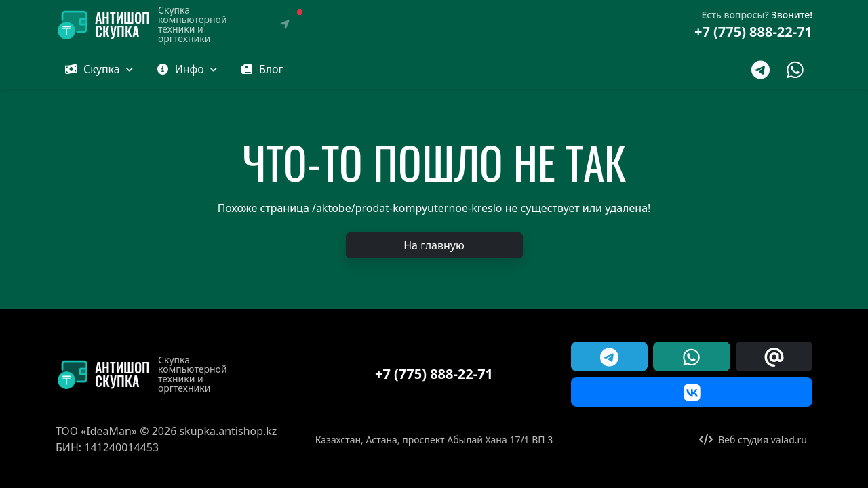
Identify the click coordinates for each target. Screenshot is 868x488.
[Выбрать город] (285, 24)
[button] (262, 69)
